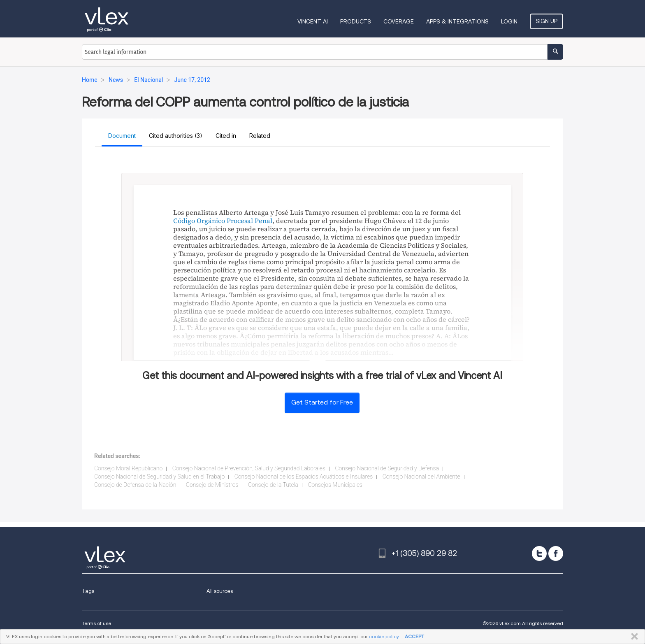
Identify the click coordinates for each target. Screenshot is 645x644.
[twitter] (539, 553)
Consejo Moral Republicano (128, 468)
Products (356, 21)
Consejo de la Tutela (273, 485)
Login (509, 21)
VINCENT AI (313, 21)
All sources (220, 591)
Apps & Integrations (457, 21)
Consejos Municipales (335, 485)
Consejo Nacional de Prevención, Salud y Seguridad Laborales (249, 468)
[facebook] (556, 553)
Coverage (399, 21)
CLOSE (633, 637)
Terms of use (96, 623)
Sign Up (546, 21)
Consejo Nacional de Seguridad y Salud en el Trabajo (159, 477)
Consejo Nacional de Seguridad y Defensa (387, 468)
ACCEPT (414, 636)
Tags (88, 591)
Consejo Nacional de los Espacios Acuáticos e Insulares (304, 477)
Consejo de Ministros (212, 485)
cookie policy (384, 636)
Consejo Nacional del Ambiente (421, 477)
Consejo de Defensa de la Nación (135, 485)
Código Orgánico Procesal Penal (223, 221)
